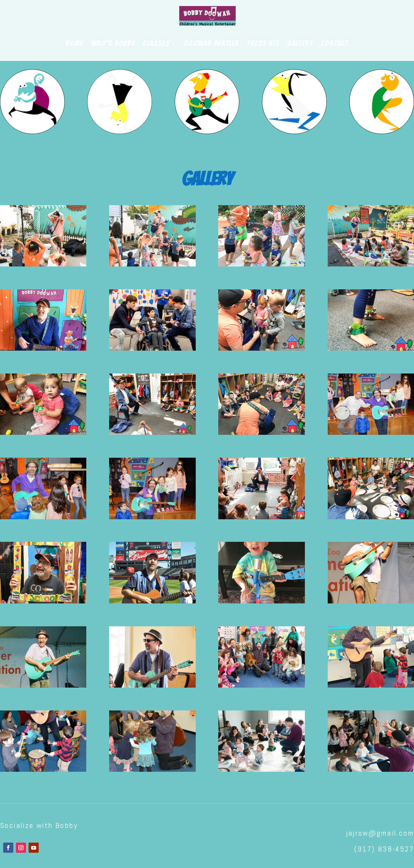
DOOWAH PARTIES (212, 44)
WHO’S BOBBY (113, 44)
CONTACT (335, 44)
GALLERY (300, 44)
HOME (74, 44)
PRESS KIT (263, 44)
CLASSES (156, 44)
